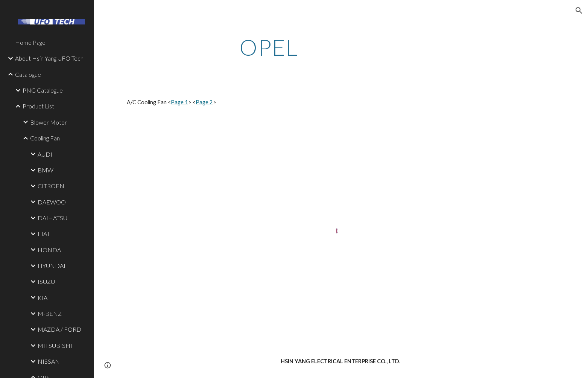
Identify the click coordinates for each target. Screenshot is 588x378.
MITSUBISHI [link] (55, 345)
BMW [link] (46, 170)
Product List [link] (38, 106)
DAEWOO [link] (52, 202)
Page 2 (204, 102)
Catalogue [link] (28, 74)
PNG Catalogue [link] (43, 90)
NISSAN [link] (49, 361)
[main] (269, 47)
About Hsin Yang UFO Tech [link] (49, 58)
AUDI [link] (45, 154)
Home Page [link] (30, 42)
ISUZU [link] (46, 281)
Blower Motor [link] (49, 122)
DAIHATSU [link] (52, 218)
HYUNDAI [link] (52, 266)
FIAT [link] (44, 234)
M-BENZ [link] (50, 313)
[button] (579, 11)
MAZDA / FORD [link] (59, 329)
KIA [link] (43, 298)
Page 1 (179, 102)
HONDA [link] (49, 250)
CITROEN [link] (51, 186)
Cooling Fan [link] (45, 138)
